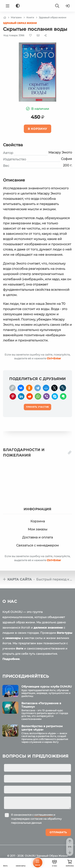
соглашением (43, 815)
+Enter (54, 358)
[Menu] (8, 6)
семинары (13, 638)
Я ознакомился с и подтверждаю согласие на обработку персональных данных (36, 819)
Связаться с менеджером (37, 545)
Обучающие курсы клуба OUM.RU (47, 687)
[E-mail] (38, 35)
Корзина (38, 521)
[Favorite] (30, 35)
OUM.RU (30, 856)
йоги (20, 648)
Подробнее (11, 659)
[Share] (45, 35)
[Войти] (67, 6)
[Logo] (38, 6)
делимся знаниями (48, 628)
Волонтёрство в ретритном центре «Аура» (42, 728)
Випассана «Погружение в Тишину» (41, 705)
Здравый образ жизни (20, 23)
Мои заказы (38, 529)
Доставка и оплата (37, 537)
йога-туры (64, 633)
